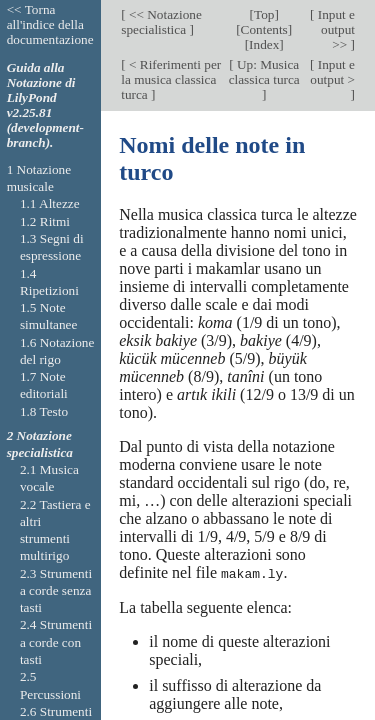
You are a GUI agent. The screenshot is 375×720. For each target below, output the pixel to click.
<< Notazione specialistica (161, 22)
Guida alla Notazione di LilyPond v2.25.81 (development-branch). (45, 105)
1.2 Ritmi (45, 221)
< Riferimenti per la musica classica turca (171, 79)
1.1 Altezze (50, 203)
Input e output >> (334, 29)
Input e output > (332, 72)
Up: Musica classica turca (264, 72)
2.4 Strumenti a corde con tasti (56, 642)
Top (264, 14)
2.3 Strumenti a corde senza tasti (56, 591)
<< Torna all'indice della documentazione (50, 24)
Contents (264, 29)
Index (264, 44)
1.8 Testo (44, 411)
